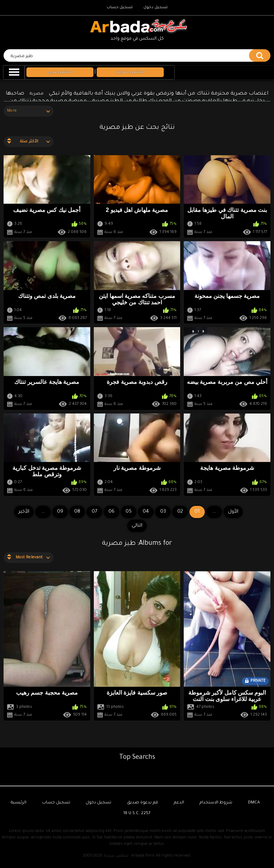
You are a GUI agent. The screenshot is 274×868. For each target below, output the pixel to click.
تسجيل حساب (120, 7)
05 (129, 512)
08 (77, 512)
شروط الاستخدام (216, 803)
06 (111, 512)
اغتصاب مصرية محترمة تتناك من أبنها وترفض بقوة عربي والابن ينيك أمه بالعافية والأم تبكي (159, 94)
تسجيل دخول (156, 7)
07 (94, 512)
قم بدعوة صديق (143, 803)
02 (180, 512)
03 (163, 512)
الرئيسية (19, 803)
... (43, 512)
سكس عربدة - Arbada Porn (129, 856)
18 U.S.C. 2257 (137, 814)
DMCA (254, 803)
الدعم (179, 803)
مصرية (37, 94)
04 (146, 512)
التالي (137, 526)
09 (60, 512)
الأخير (24, 512)
